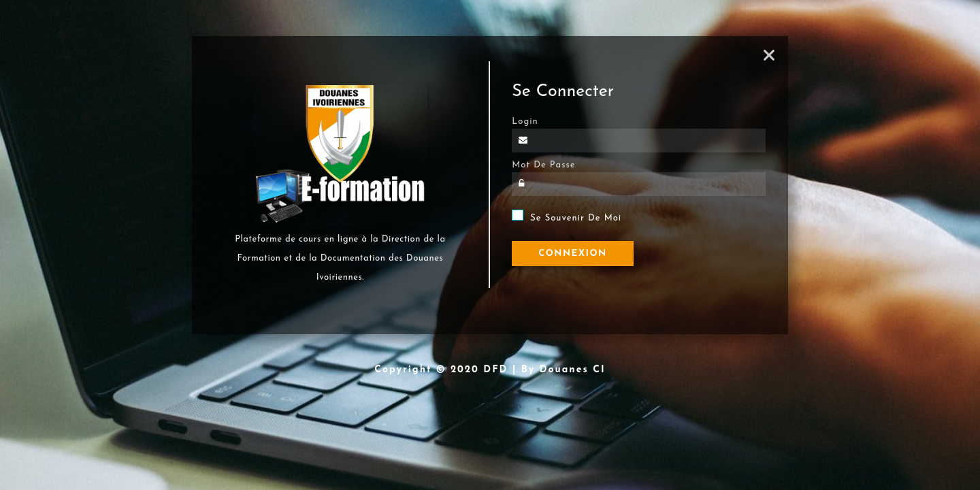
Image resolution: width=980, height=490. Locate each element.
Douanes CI (573, 370)
